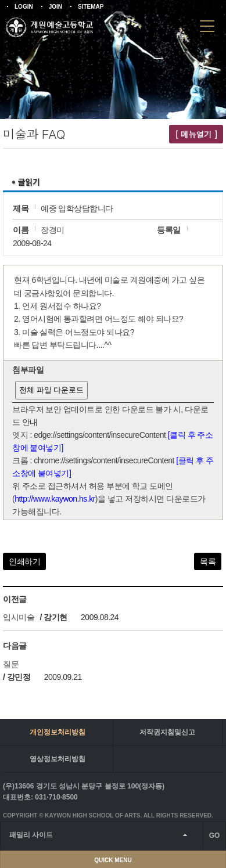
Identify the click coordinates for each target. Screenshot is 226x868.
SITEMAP (91, 7)
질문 (11, 664)
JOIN (55, 7)
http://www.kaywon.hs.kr (55, 499)
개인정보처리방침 (58, 732)
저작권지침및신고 (167, 732)
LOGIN (24, 7)
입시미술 (19, 617)
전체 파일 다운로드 (51, 390)
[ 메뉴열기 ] (196, 134)
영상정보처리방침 (58, 759)
